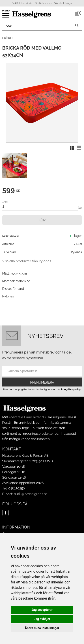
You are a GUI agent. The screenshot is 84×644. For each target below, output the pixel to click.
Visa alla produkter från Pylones (27, 261)
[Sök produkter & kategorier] (37, 26)
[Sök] (77, 26)
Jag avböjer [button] (42, 619)
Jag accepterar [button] (42, 610)
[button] (6, 17)
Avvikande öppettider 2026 (23, 483)
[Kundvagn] (76, 14)
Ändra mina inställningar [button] (42, 628)
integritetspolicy (71, 389)
